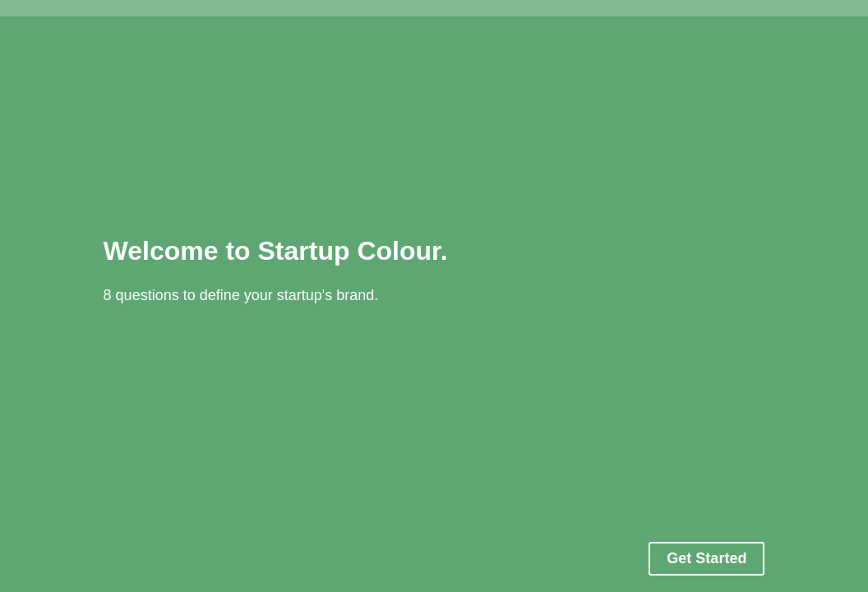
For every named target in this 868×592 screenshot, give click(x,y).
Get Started (706, 558)
